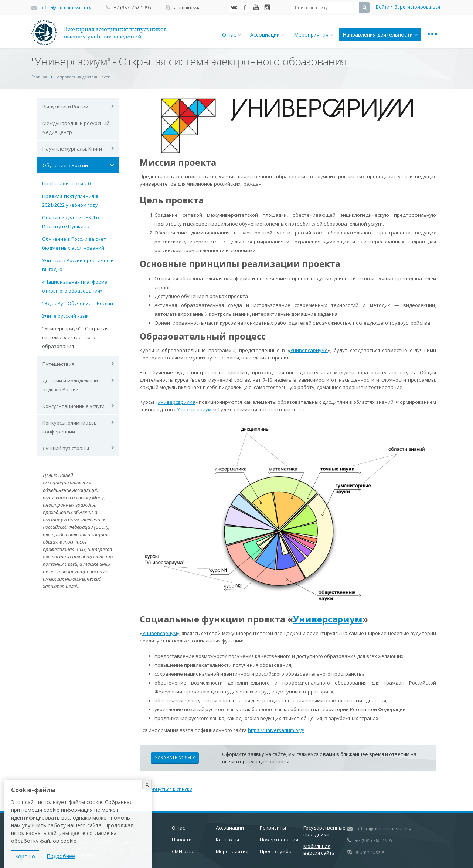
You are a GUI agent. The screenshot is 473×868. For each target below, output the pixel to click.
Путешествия (58, 364)
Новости (182, 840)
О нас (232, 35)
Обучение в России (65, 165)
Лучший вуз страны (66, 448)
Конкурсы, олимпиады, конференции (69, 427)
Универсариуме (309, 350)
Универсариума (177, 402)
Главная (39, 77)
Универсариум (328, 619)
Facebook (245, 7)
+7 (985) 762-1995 (132, 8)
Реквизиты (273, 828)
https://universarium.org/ (276, 730)
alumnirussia (187, 8)
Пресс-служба (276, 851)
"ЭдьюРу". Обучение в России (78, 303)
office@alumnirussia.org (66, 8)
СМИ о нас (184, 851)
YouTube (256, 7)
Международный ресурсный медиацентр (76, 128)
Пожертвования (279, 840)
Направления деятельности (380, 35)
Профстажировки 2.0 (66, 183)
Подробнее (61, 856)
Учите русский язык (65, 316)
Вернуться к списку (166, 789)
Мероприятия (314, 35)
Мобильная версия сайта (319, 850)
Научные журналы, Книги (72, 149)
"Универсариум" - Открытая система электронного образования (75, 337)
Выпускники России (65, 107)
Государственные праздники (324, 831)
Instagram (267, 7)
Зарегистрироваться (417, 7)
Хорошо (25, 856)
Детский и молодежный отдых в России (70, 385)
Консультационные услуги (74, 406)
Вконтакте (234, 7)
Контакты (227, 840)
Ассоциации (267, 35)
